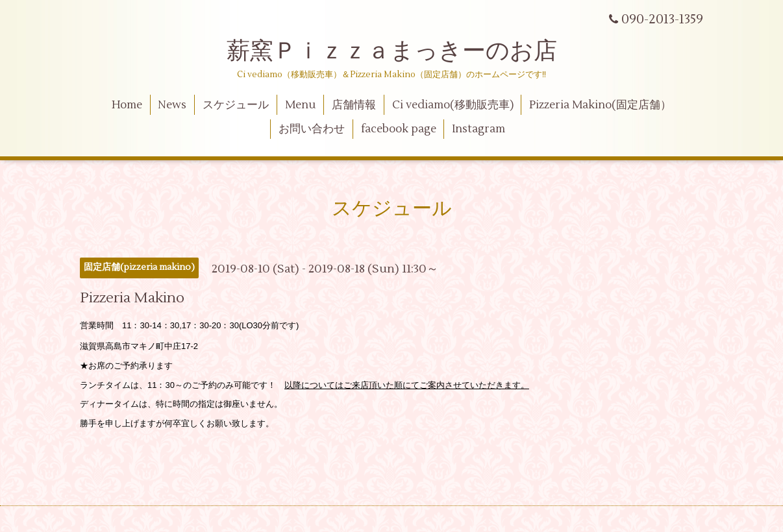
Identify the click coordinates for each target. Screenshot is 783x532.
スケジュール (236, 105)
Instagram (478, 129)
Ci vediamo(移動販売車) (453, 105)
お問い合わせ (312, 129)
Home (127, 105)
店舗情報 (354, 105)
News (172, 105)
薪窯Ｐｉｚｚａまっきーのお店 (404, 51)
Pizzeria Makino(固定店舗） (600, 105)
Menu (300, 105)
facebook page (399, 129)
